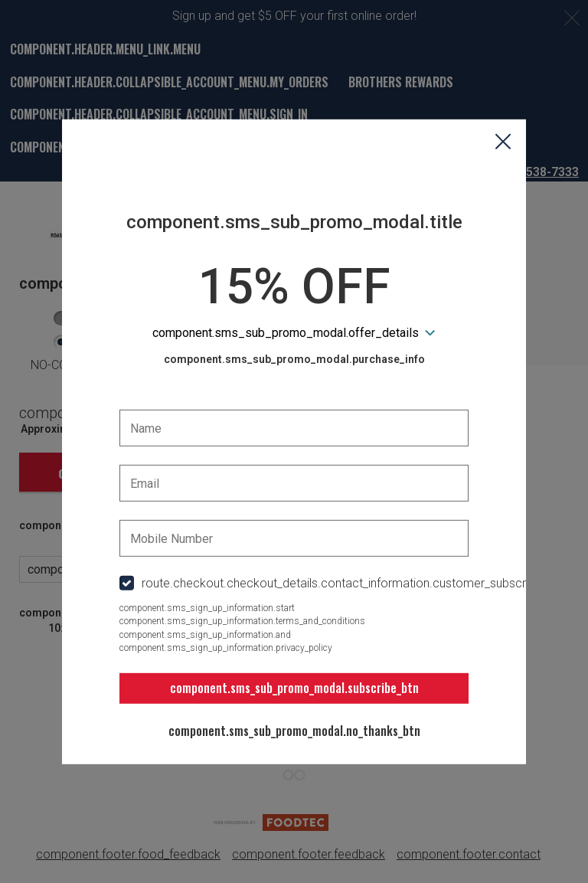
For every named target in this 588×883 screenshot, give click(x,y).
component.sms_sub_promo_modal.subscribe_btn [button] (294, 688)
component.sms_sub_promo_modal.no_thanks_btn (294, 731)
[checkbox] (294, 584)
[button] (503, 142)
